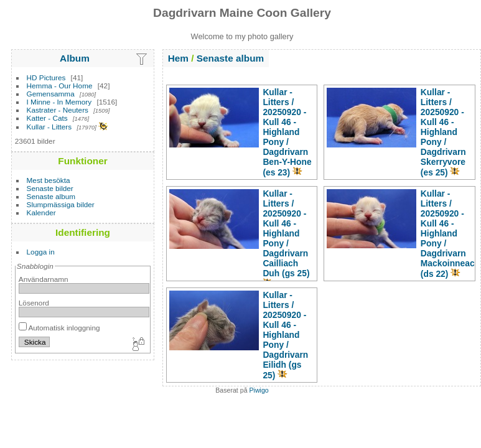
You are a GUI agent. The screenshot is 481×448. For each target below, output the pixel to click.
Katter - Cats (47, 118)
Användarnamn (44, 279)
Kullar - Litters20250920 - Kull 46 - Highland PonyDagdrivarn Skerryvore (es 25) (443, 132)
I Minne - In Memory (59, 102)
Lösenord (34, 303)
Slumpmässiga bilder (61, 204)
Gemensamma (51, 94)
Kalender (41, 212)
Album (75, 58)
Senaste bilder (50, 188)
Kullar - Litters (49, 127)
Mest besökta (49, 180)
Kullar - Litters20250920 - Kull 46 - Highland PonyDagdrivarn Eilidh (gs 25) (285, 335)
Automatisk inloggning (59, 328)
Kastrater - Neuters (58, 110)
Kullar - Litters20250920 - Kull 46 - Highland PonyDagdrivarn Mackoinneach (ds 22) (450, 234)
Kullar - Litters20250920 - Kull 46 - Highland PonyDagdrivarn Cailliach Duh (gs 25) (286, 233)
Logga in (41, 252)
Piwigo (259, 390)
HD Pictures (46, 77)
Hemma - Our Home (60, 86)
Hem (178, 58)
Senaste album (51, 196)
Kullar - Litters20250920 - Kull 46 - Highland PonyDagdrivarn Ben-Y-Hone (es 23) (287, 132)
